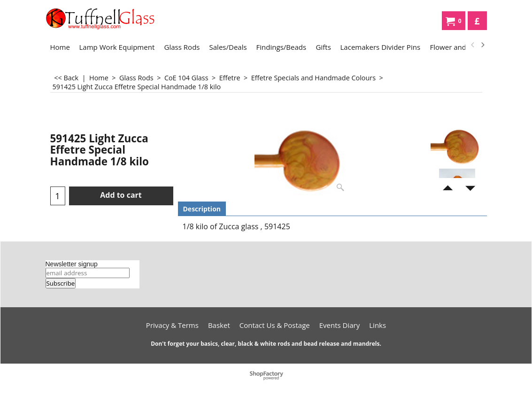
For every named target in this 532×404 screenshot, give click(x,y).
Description (202, 209)
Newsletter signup (72, 264)
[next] (483, 45)
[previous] (473, 45)
